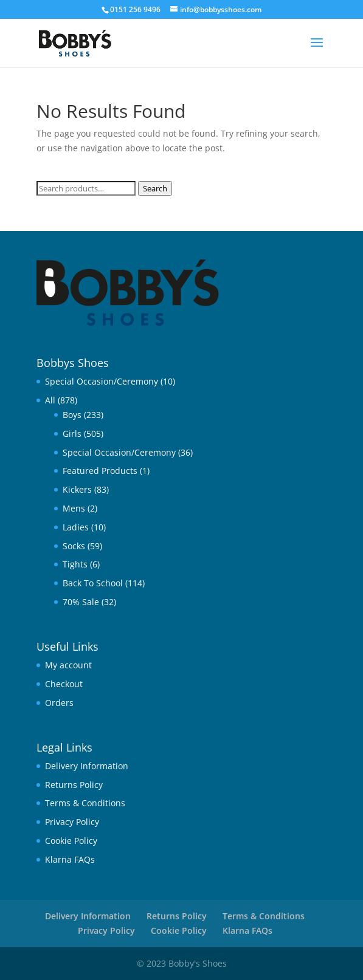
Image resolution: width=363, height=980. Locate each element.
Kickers (77, 489)
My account (68, 665)
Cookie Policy (71, 841)
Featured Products (100, 471)
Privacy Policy (72, 822)
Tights (75, 564)
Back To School (93, 583)
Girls (72, 433)
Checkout (64, 684)
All (50, 400)
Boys (72, 415)
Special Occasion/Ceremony (102, 381)
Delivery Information (87, 766)
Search (155, 188)
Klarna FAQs (70, 859)
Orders (59, 703)
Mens (74, 508)
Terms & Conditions (85, 803)
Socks (74, 546)
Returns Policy (74, 785)
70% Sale (81, 602)
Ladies (76, 527)
